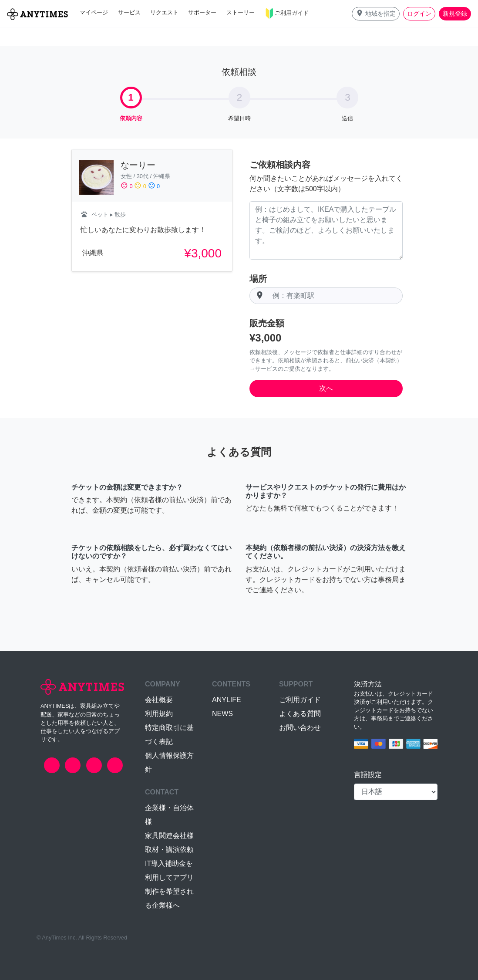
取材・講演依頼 (169, 850)
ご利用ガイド (300, 700)
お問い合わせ (300, 728)
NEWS (222, 714)
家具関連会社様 (169, 836)
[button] (376, 14)
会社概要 (159, 700)
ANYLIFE (227, 700)
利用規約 (159, 714)
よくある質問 (300, 714)
